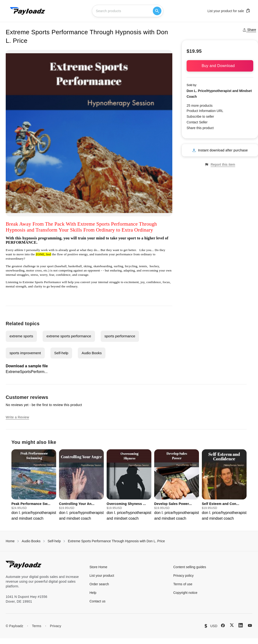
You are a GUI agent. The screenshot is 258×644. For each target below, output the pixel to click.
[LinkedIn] (241, 625)
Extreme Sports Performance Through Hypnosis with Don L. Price (116, 541)
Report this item (220, 165)
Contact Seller (197, 122)
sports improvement (25, 353)
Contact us (97, 601)
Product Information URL (205, 111)
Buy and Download (220, 66)
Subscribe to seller (200, 116)
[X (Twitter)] (232, 625)
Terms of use (183, 584)
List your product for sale (229, 11)
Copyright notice (185, 593)
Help (93, 593)
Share (249, 30)
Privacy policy (184, 576)
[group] (34, 485)
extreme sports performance (69, 336)
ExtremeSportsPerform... (27, 372)
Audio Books (92, 353)
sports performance (120, 336)
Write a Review (17, 417)
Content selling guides (190, 567)
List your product (102, 576)
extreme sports (21, 336)
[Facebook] (223, 625)
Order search (99, 584)
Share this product (200, 128)
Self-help (61, 353)
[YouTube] (250, 625)
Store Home (98, 567)
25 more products (200, 106)
